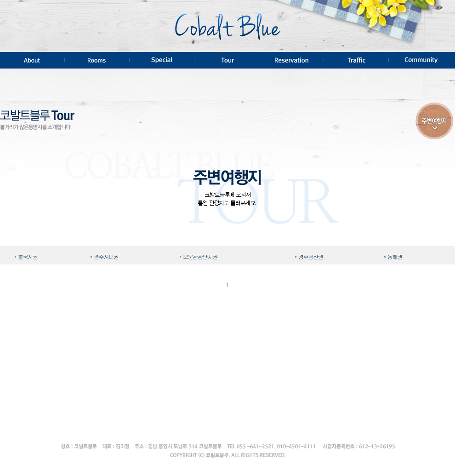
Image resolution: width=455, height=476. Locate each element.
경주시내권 (106, 257)
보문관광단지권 (200, 257)
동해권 (395, 257)
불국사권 (28, 257)
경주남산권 (311, 257)
